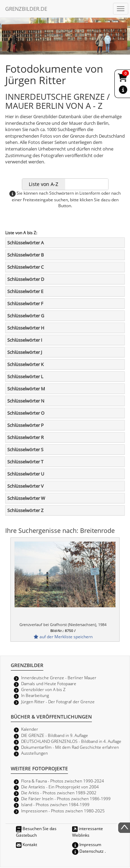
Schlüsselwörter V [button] (25, 486)
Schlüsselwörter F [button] (25, 303)
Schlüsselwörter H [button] (26, 328)
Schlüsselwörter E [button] (25, 291)
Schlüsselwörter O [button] (26, 413)
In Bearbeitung (35, 695)
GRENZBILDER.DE (26, 9)
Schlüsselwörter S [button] (25, 449)
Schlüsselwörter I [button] (25, 340)
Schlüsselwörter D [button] (26, 279)
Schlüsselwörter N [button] (26, 401)
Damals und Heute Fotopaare (49, 683)
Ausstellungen (34, 753)
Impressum (87, 844)
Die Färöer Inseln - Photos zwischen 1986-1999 (66, 798)
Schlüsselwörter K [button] (25, 364)
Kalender (30, 729)
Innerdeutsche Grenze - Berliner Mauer (59, 678)
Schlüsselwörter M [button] (26, 389)
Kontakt (27, 844)
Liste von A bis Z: (21, 233)
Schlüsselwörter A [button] (25, 243)
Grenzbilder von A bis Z (43, 689)
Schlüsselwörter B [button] (25, 255)
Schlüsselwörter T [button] (25, 462)
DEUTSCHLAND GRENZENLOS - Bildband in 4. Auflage (71, 741)
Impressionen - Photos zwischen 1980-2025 (63, 811)
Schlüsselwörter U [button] (26, 474)
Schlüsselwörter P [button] (25, 425)
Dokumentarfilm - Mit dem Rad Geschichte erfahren (70, 747)
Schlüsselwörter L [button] (25, 376)
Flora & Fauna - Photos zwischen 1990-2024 (63, 781)
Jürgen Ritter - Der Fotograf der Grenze (58, 701)
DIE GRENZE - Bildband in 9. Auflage (55, 735)
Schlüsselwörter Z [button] (25, 510)
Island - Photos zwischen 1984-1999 (55, 804)
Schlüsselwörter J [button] (25, 352)
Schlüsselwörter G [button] (26, 316)
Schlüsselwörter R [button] (25, 437)
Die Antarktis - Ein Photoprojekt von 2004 (60, 787)
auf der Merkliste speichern (63, 636)
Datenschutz (88, 851)
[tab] (65, 243)
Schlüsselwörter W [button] (26, 498)
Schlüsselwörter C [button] (25, 267)
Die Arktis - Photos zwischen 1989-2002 (59, 793)
